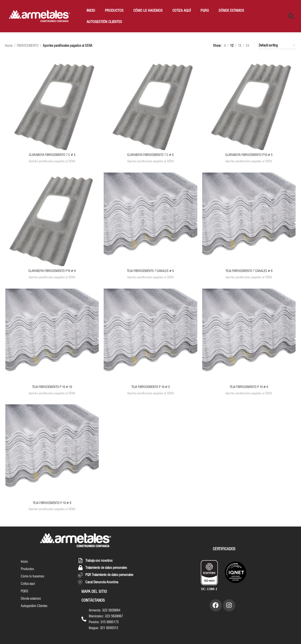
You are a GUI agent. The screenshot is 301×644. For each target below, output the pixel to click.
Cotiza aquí (182, 11)
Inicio (91, 11)
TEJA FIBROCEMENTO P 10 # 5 (151, 388)
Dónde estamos (231, 11)
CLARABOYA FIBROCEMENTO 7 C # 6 (150, 155)
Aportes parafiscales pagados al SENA (52, 161)
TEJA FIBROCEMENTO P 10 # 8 (52, 504)
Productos (114, 11)
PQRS (205, 11)
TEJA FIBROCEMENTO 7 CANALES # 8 (249, 271)
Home (9, 46)
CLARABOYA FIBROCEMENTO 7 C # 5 (52, 155)
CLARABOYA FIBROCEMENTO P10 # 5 (249, 155)
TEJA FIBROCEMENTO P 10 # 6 (249, 388)
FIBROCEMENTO (28, 46)
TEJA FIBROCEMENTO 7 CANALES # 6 (151, 271)
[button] (291, 16)
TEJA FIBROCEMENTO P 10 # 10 (52, 388)
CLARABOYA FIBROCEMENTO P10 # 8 (52, 271)
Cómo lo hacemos (148, 11)
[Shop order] (277, 46)
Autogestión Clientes (104, 22)
